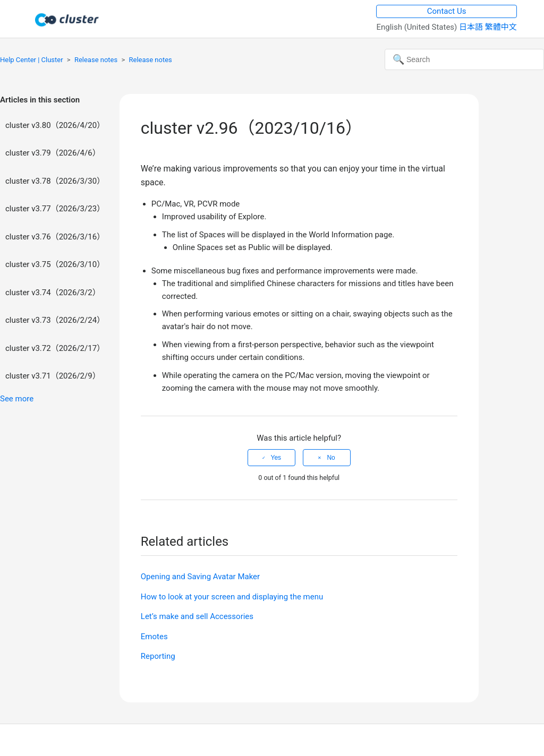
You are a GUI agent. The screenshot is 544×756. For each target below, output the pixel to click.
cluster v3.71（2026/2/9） (53, 376)
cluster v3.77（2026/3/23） (55, 209)
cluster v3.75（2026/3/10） (55, 264)
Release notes (96, 60)
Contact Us (447, 11)
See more (17, 399)
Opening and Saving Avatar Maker (200, 577)
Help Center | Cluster (32, 60)
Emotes (154, 637)
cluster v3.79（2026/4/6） (53, 153)
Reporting (158, 656)
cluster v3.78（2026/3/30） (55, 181)
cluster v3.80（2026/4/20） (55, 125)
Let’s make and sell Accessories (197, 616)
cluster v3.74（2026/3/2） (53, 293)
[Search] (464, 59)
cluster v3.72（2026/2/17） (55, 348)
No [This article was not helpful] (331, 458)
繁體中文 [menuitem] (501, 27)
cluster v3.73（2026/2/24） (55, 320)
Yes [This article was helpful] (276, 458)
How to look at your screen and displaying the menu (232, 597)
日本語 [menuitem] (472, 27)
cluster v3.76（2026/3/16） (55, 237)
